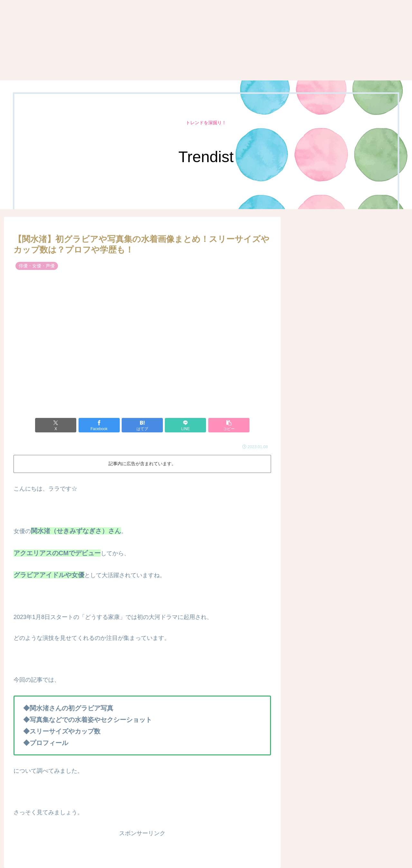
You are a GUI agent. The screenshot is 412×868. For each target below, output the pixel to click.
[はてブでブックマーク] (142, 425)
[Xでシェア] (56, 425)
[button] (229, 425)
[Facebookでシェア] (99, 425)
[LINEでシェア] (185, 425)
